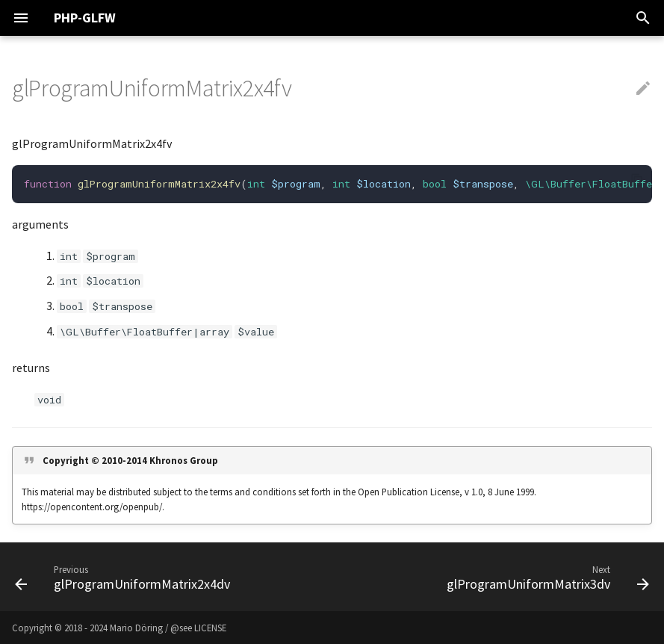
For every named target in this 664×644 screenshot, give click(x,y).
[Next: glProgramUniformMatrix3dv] (546, 577)
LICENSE (210, 628)
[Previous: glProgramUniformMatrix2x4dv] (125, 577)
